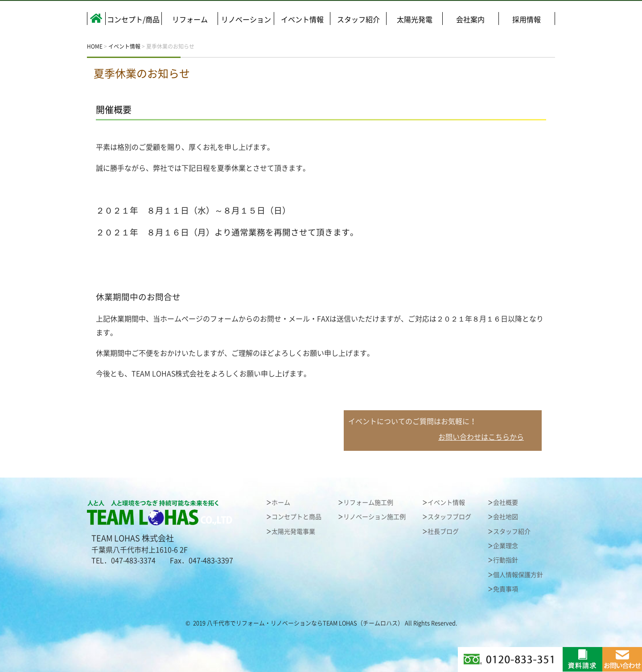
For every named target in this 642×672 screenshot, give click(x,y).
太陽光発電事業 (293, 532)
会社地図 (506, 517)
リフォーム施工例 (368, 503)
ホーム (281, 503)
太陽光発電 (415, 20)
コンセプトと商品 (296, 517)
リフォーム (190, 20)
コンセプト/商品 (133, 20)
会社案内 (470, 20)
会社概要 (506, 503)
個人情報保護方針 (518, 575)
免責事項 (506, 589)
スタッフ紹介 (358, 20)
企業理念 (506, 546)
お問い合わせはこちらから (481, 437)
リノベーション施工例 (374, 517)
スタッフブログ (449, 517)
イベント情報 (302, 20)
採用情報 (527, 20)
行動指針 (506, 560)
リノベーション (246, 20)
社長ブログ (443, 532)
